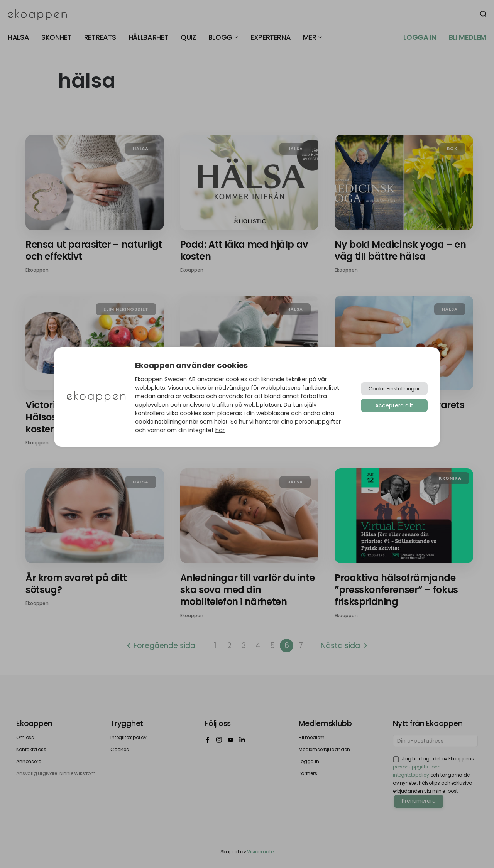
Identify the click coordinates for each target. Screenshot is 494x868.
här (220, 430)
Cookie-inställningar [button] (394, 389)
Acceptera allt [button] (394, 405)
